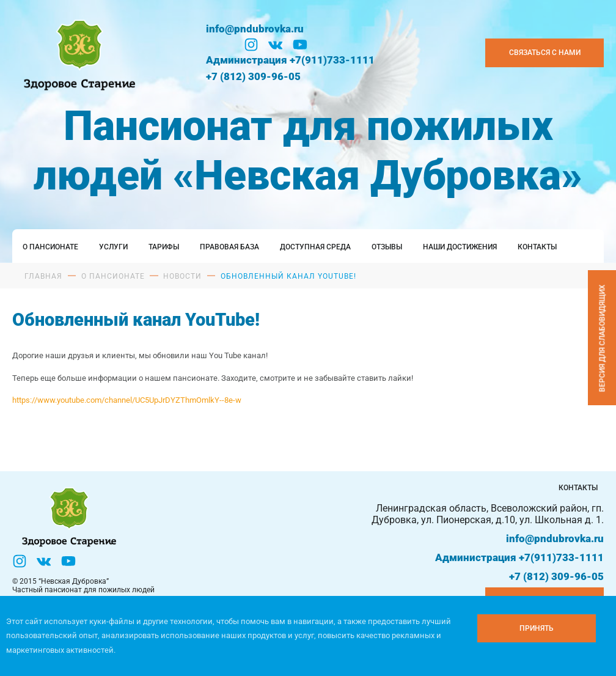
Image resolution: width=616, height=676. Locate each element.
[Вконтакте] (276, 45)
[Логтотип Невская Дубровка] (77, 53)
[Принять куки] (537, 628)
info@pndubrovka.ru (255, 29)
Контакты (537, 247)
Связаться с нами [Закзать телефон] (545, 53)
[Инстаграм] (251, 45)
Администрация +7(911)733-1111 (290, 60)
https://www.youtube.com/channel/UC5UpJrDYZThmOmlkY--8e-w (127, 400)
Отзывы (387, 247)
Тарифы (164, 247)
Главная (43, 276)
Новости (182, 276)
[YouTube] (300, 45)
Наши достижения (460, 247)
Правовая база (229, 247)
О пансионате (50, 247)
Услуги (113, 247)
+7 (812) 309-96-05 (253, 76)
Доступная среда (315, 247)
